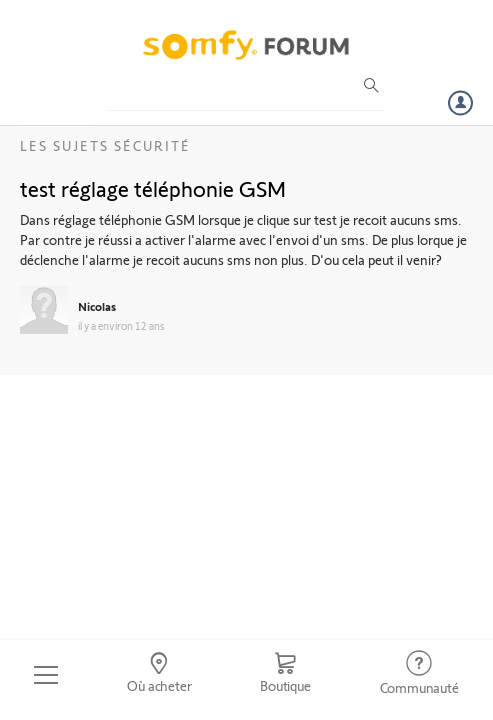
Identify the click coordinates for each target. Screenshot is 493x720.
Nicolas (97, 306)
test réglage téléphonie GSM (153, 188)
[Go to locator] (159, 675)
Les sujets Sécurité (105, 145)
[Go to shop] (285, 675)
